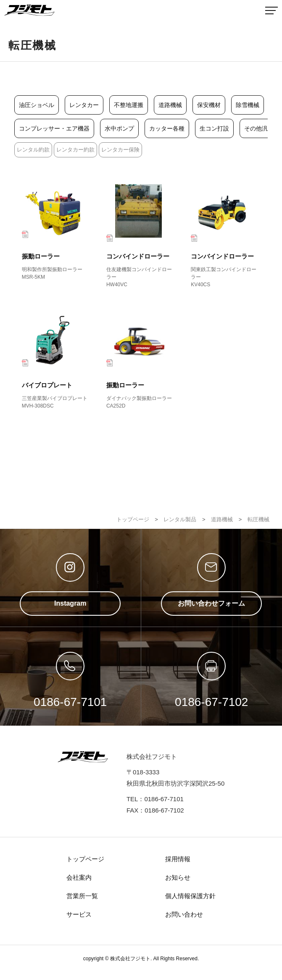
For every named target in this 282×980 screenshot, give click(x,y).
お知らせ (178, 877)
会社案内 (79, 877)
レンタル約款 (33, 150)
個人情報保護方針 (190, 896)
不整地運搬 (129, 105)
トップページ (85, 859)
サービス (79, 914)
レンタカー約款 (75, 150)
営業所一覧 (82, 896)
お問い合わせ (184, 914)
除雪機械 (248, 105)
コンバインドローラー (141, 234)
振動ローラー (57, 231)
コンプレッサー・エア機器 (54, 128)
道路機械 (170, 105)
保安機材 (209, 105)
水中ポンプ (119, 128)
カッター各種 (167, 128)
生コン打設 (214, 128)
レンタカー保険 (120, 150)
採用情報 (178, 859)
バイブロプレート (57, 359)
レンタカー (84, 105)
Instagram (70, 603)
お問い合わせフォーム (211, 603)
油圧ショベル (37, 105)
